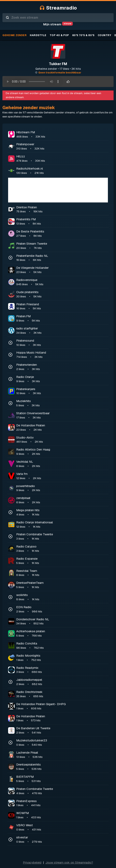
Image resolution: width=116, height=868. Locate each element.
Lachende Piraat (62, 755)
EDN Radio (62, 609)
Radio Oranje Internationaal (62, 525)
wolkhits (62, 597)
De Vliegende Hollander (62, 270)
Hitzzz (62, 159)
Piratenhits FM (62, 222)
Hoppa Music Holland (62, 355)
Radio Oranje (62, 379)
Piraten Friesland (62, 307)
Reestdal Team (62, 573)
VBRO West (62, 827)
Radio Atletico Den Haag (62, 452)
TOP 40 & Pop (59, 35)
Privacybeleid (32, 862)
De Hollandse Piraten (62, 428)
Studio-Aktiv (62, 440)
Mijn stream (58, 24)
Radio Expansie (62, 561)
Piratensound (62, 343)
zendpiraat (62, 500)
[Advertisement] (58, 190)
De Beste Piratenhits (62, 234)
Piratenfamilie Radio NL (62, 258)
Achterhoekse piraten (62, 634)
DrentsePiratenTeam (62, 585)
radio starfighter (62, 331)
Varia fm (62, 476)
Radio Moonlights (62, 658)
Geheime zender (14, 35)
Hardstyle (38, 35)
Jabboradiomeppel (62, 682)
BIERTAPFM (62, 779)
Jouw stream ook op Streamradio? (69, 862)
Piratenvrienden (62, 367)
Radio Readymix (62, 670)
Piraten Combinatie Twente (62, 537)
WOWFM (62, 815)
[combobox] (58, 18)
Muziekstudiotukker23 (62, 743)
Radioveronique (62, 282)
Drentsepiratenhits (62, 767)
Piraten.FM (62, 318)
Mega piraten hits (62, 512)
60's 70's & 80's (83, 35)
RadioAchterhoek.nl (62, 171)
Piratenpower (62, 146)
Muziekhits (62, 403)
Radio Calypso (62, 549)
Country (105, 35)
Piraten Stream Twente (62, 246)
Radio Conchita (62, 646)
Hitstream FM (62, 134)
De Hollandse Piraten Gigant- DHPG (62, 706)
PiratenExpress (62, 803)
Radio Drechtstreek (62, 694)
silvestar (62, 840)
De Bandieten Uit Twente (62, 730)
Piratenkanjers (62, 391)
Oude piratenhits (62, 294)
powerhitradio (62, 488)
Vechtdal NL (62, 464)
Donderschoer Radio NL (62, 622)
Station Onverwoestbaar (62, 415)
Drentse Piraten (62, 210)
